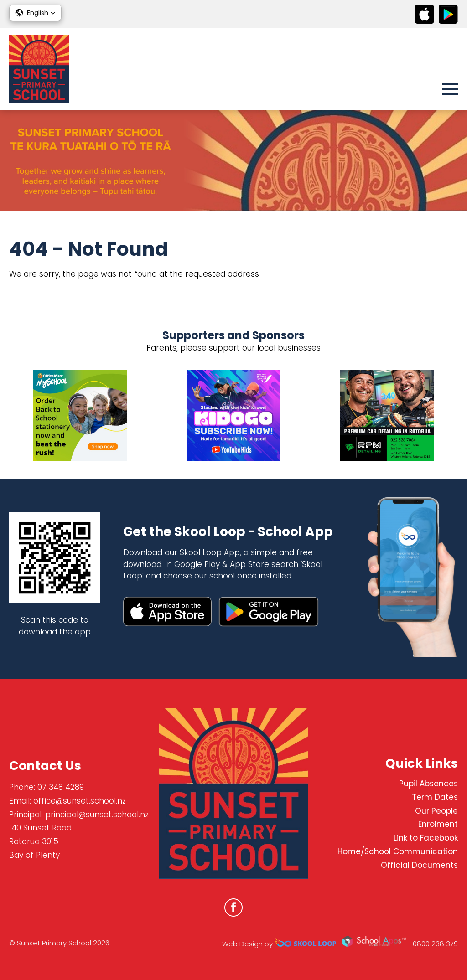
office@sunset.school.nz (80, 801)
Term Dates (435, 797)
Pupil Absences (428, 784)
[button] (35, 13)
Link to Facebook (426, 838)
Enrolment (438, 824)
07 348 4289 (61, 787)
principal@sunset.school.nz (97, 815)
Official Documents (419, 865)
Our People (436, 811)
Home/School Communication (398, 851)
